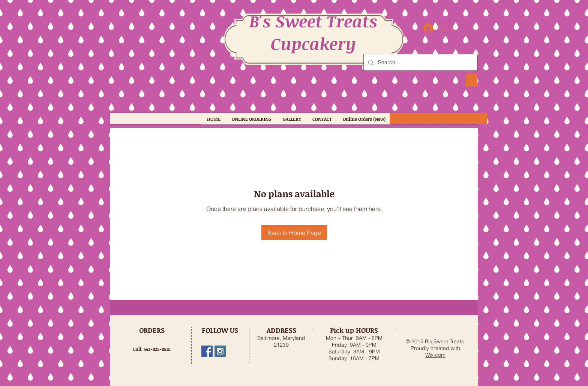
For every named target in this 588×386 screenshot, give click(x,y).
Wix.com (435, 355)
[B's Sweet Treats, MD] (207, 351)
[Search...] (420, 62)
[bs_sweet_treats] (220, 351)
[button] (472, 79)
